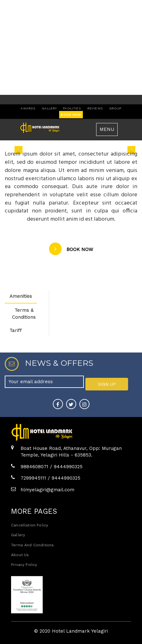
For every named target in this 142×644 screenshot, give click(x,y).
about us (20, 555)
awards (28, 108)
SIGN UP (107, 384)
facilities (72, 108)
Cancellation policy (30, 525)
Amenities (21, 296)
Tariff (16, 330)
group (115, 108)
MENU (107, 129)
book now (71, 115)
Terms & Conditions (24, 313)
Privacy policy (24, 565)
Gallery (18, 535)
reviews (95, 108)
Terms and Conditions (32, 545)
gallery (49, 108)
